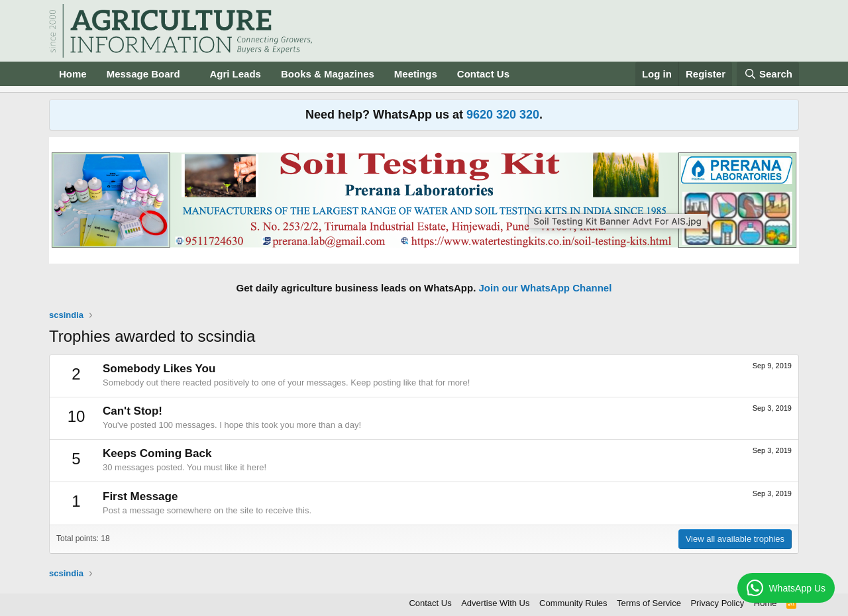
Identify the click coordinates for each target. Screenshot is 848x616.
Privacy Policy (717, 603)
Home (73, 74)
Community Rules (573, 603)
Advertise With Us (495, 603)
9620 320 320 (503, 115)
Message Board (143, 74)
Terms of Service (649, 603)
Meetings (416, 74)
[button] (190, 74)
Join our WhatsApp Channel (546, 288)
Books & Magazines (328, 74)
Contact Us (483, 74)
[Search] (768, 74)
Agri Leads (235, 74)
